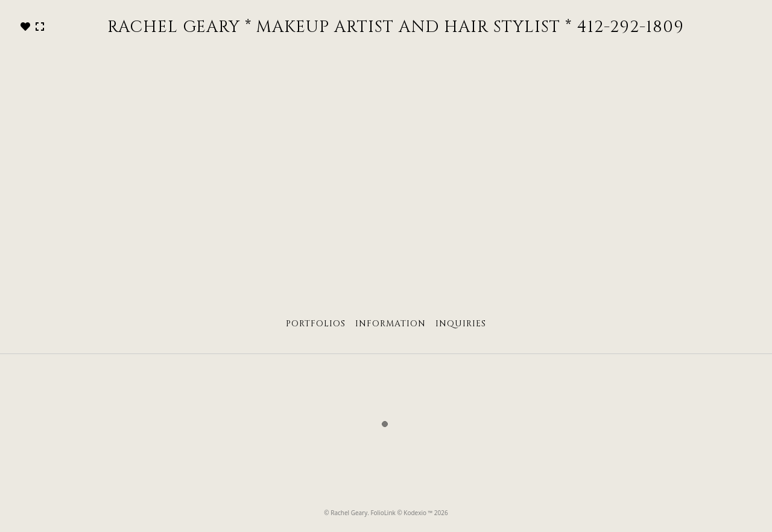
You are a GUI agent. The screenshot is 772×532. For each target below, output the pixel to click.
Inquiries (461, 324)
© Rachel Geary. (347, 513)
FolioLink (383, 513)
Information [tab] (391, 324)
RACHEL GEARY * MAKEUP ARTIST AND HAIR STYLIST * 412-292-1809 (396, 27)
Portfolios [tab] (316, 324)
